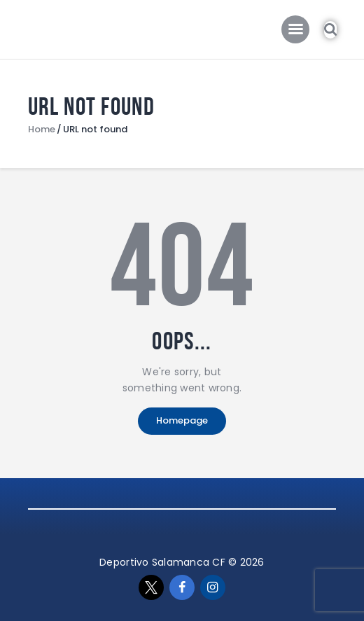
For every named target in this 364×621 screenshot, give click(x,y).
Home (42, 130)
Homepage (182, 420)
